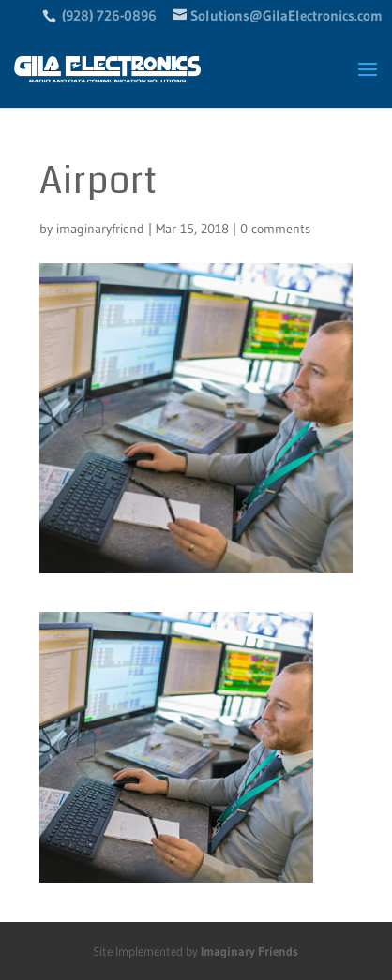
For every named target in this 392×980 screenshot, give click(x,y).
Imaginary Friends (249, 951)
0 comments (275, 229)
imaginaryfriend (100, 229)
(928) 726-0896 (109, 15)
